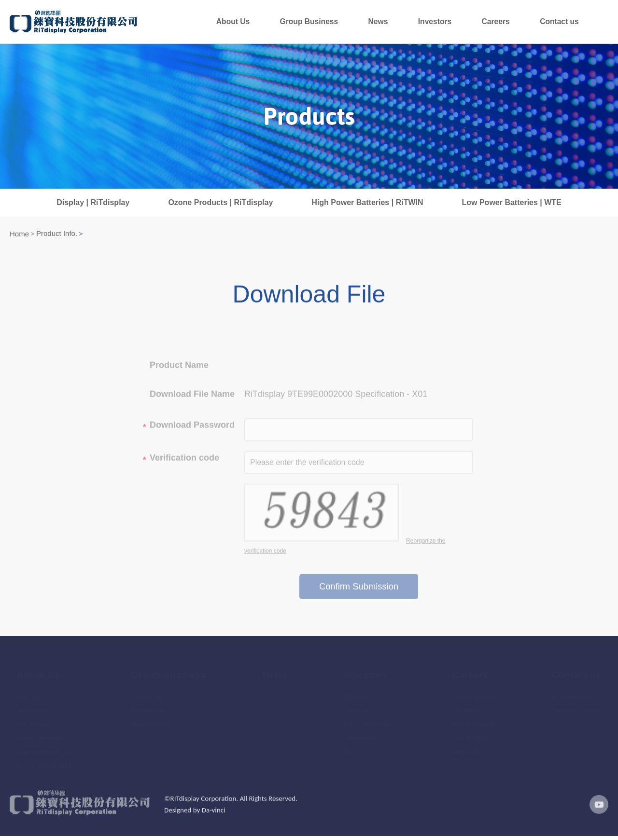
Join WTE (465, 750)
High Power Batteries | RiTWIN (367, 205)
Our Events (360, 736)
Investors (482, 23)
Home (19, 237)
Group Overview (40, 736)
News (444, 23)
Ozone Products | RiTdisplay (220, 205)
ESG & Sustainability (46, 764)
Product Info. (57, 236)
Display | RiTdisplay (93, 205)
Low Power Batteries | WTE (512, 205)
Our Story (30, 694)
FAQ (351, 750)
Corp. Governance (370, 722)
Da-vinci (214, 821)
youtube (596, 815)
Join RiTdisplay (473, 722)
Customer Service (576, 708)
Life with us (468, 708)
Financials (358, 694)
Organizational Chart (46, 750)
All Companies (572, 694)
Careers (525, 23)
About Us (339, 23)
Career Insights (473, 694)
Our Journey (34, 722)
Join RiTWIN (470, 736)
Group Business (395, 23)
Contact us (569, 23)
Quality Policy (150, 722)
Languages (601, 23)
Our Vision (31, 708)
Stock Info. (359, 708)
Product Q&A (150, 708)
